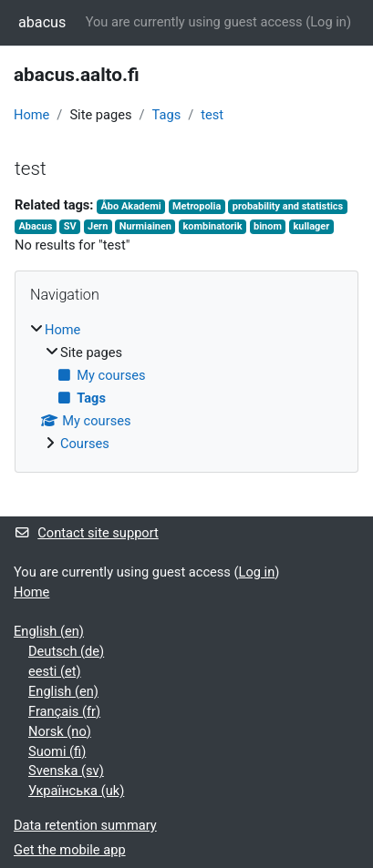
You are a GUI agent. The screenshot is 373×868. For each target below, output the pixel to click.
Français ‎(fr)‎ (64, 711)
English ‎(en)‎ (49, 631)
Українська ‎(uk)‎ (76, 791)
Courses (85, 444)
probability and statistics (288, 206)
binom (268, 226)
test (212, 115)
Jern (98, 226)
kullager (311, 226)
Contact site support (86, 533)
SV (70, 226)
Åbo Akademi (130, 206)
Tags (167, 115)
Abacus (35, 226)
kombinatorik (212, 226)
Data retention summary (85, 825)
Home (31, 115)
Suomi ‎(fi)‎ (57, 751)
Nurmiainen (145, 226)
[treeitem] (186, 388)
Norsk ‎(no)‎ (60, 731)
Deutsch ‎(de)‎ (66, 651)
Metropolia (197, 206)
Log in (328, 22)
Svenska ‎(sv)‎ (66, 771)
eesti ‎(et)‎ (55, 671)
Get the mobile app (70, 850)
